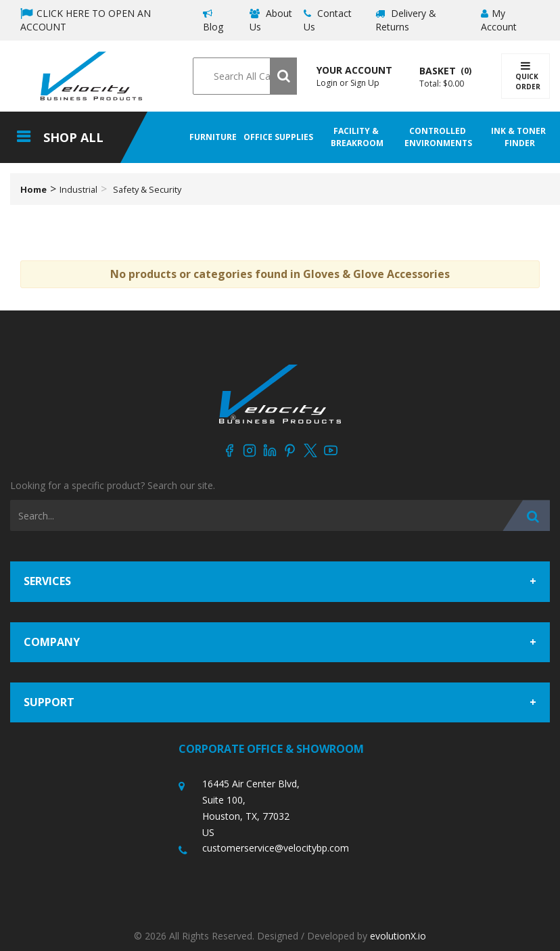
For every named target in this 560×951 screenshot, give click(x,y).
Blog (213, 21)
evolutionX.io (398, 936)
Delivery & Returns (406, 20)
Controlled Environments (438, 137)
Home (33, 189)
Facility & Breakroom (357, 137)
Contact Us (328, 20)
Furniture (213, 137)
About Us (271, 20)
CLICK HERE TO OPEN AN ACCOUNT (86, 20)
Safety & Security (147, 189)
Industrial (78, 189)
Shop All (73, 137)
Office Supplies (278, 137)
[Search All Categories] (244, 76)
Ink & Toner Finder (519, 137)
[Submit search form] (283, 76)
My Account (499, 20)
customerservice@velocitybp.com (276, 848)
